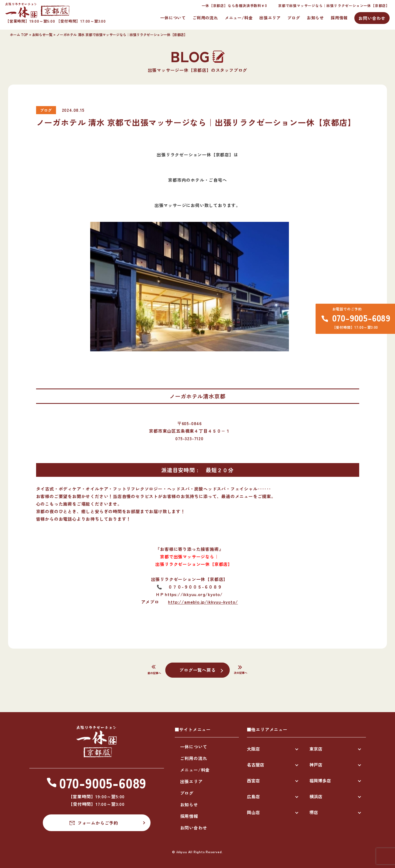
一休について (173, 18)
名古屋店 (256, 765)
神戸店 (316, 765)
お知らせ (315, 18)
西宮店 (253, 780)
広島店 (253, 796)
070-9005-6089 (361, 318)
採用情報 (339, 18)
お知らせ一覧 (42, 35)
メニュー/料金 (239, 18)
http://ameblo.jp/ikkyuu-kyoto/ (203, 602)
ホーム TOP (19, 35)
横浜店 (316, 796)
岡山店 (253, 812)
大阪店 (253, 749)
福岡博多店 (320, 780)
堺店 (314, 812)
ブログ (294, 18)
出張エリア (270, 18)
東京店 (316, 749)
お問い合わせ (372, 18)
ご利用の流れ (205, 18)
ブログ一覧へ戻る (197, 670)
